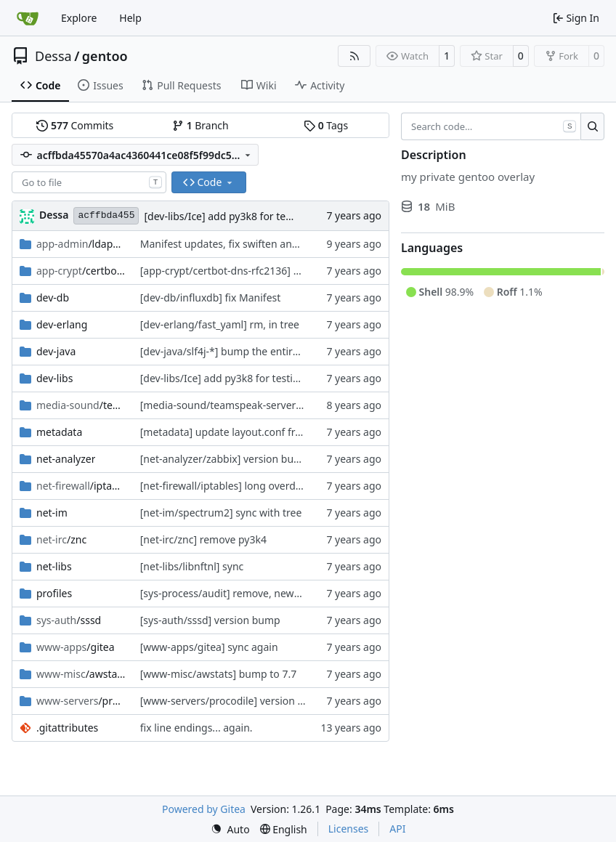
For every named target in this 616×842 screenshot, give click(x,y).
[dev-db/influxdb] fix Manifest (211, 297)
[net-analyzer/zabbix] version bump (225, 459)
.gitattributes (67, 728)
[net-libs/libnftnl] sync (192, 566)
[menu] (230, 829)
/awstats (81, 674)
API (397, 829)
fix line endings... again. (196, 728)
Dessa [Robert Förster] (54, 215)
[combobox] (89, 182)
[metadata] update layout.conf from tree (236, 432)
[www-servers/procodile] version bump (233, 701)
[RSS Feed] (354, 56)
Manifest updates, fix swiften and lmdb (233, 244)
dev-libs (54, 378)
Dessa (53, 56)
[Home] (28, 18)
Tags (326, 125)
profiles (54, 593)
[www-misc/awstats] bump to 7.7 (218, 674)
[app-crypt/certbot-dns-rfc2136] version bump (250, 271)
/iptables (81, 486)
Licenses (349, 829)
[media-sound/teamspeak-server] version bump (254, 405)
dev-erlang (62, 324)
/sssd (69, 620)
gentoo (105, 56)
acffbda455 (106, 215)
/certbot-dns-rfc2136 (81, 271)
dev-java (56, 351)
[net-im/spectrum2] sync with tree (221, 513)
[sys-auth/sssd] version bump (210, 620)
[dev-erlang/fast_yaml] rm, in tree (220, 324)
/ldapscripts (81, 244)
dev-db (53, 297)
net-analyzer (66, 459)
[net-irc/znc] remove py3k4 (203, 539)
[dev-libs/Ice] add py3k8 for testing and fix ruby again (271, 216)
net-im (52, 513)
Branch (200, 125)
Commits (75, 125)
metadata (59, 432)
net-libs (54, 566)
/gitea (76, 647)
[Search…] (592, 126)
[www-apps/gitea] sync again (209, 647)
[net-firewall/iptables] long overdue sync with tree (258, 486)
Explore (79, 18)
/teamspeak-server (81, 405)
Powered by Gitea (204, 809)
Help (130, 18)
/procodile (81, 701)
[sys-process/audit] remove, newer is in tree (244, 593)
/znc (61, 539)
